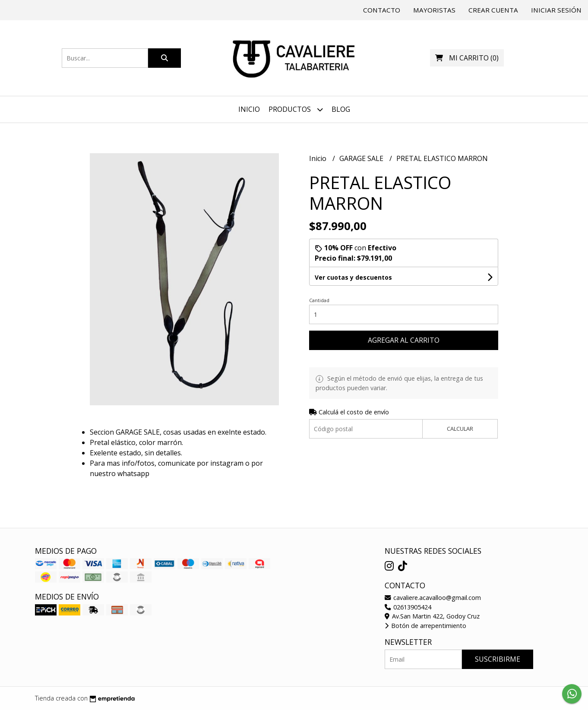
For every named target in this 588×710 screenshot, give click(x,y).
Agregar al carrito (404, 340)
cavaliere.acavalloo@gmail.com (433, 598)
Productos (296, 109)
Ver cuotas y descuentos (353, 277)
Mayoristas (434, 10)
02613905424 (408, 607)
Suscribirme (498, 659)
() (467, 58)
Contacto (382, 10)
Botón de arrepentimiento (425, 626)
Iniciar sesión (556, 10)
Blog (341, 109)
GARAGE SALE (362, 158)
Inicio (249, 109)
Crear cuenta (493, 10)
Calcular (460, 429)
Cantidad (319, 300)
